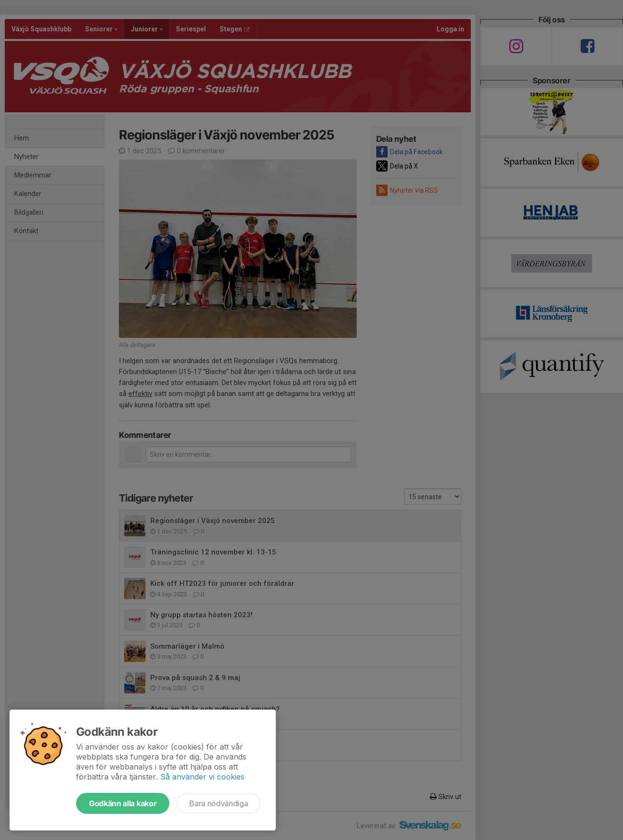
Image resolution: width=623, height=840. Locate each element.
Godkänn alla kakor (123, 803)
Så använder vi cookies (202, 777)
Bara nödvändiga (219, 803)
